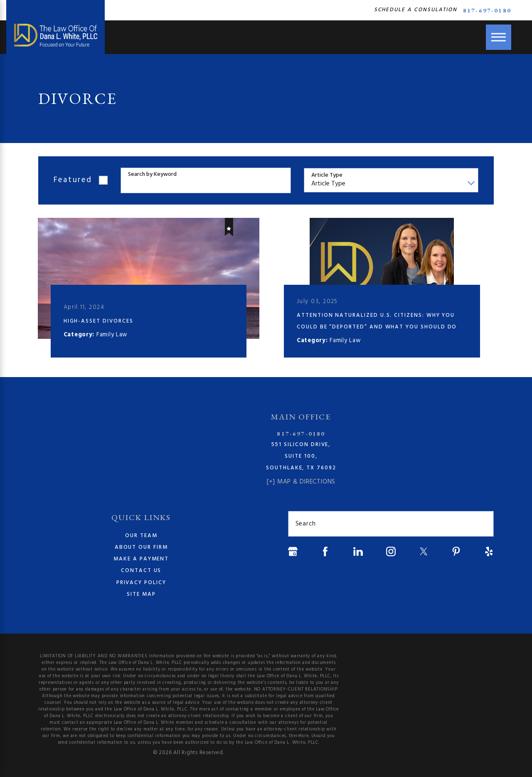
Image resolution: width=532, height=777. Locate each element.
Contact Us (141, 571)
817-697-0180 (487, 10)
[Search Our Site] (483, 524)
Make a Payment (141, 559)
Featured (73, 180)
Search (306, 524)
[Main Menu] (499, 37)
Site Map (141, 594)
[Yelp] (489, 551)
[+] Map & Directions (301, 482)
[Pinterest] (456, 551)
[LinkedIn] (358, 551)
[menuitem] (141, 536)
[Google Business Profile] (293, 551)
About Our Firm (141, 547)
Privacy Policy (141, 583)
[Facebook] (325, 551)
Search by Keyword (152, 175)
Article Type (327, 176)
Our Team (141, 536)
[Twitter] (424, 551)
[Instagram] (391, 551)
